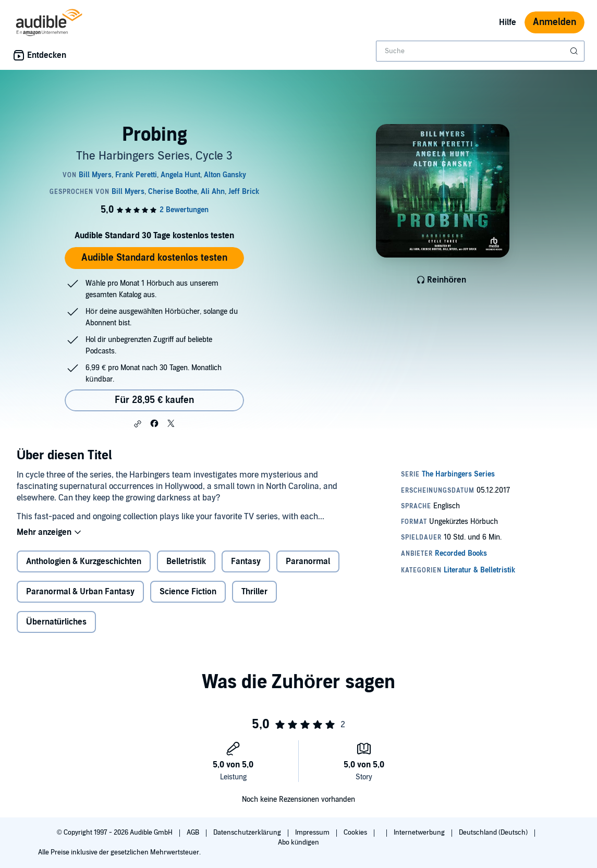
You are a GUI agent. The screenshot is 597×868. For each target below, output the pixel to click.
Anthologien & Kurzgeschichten (84, 561)
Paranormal (308, 561)
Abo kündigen (298, 842)
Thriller (254, 592)
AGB (194, 833)
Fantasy (246, 561)
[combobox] (480, 51)
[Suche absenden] (575, 51)
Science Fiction (188, 592)
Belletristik (186, 561)
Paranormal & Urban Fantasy (80, 592)
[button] (138, 424)
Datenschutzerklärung (248, 833)
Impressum (313, 833)
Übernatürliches (56, 622)
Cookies (356, 833)
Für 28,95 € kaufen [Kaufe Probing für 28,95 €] (154, 400)
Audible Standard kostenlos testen (154, 258)
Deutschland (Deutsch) (494, 833)
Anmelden (555, 22)
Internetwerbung (420, 833)
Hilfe (508, 22)
